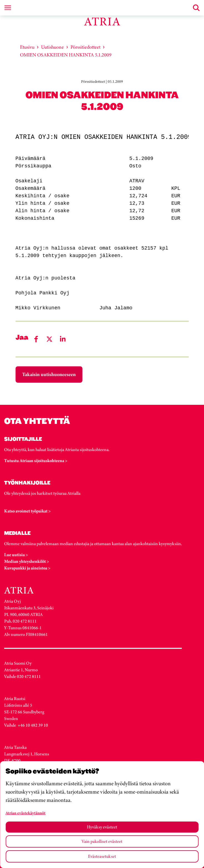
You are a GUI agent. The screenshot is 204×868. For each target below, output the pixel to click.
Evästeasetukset (102, 856)
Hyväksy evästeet (102, 827)
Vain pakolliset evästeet (102, 841)
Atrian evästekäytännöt (26, 813)
